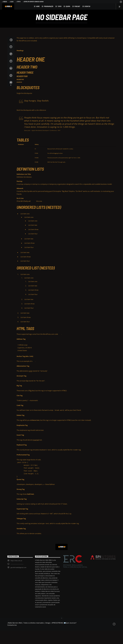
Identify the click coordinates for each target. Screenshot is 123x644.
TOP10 (59, 6)
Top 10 (18, 2)
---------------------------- (17, 577)
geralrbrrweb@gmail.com (18, 581)
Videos (4, 2)
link (34, 375)
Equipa (68, 6)
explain (33, 215)
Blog (11, 2)
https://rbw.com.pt (16, 574)
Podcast (77, 6)
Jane (19, 163)
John (19, 167)
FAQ (60, 348)
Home (38, 6)
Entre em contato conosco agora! (33, 2)
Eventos (87, 6)
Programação (49, 6)
